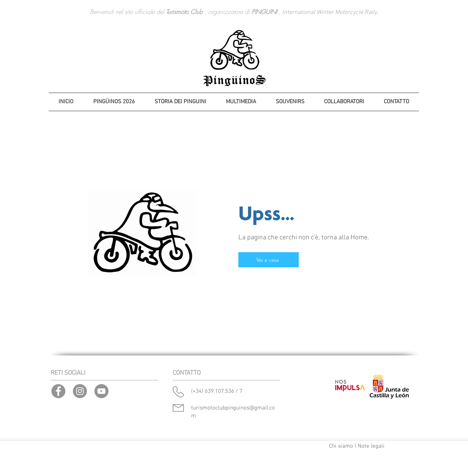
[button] (180, 102)
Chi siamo (341, 446)
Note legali (371, 446)
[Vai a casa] (269, 260)
